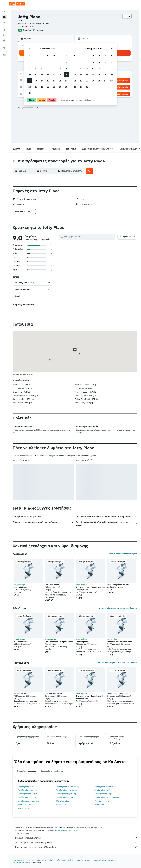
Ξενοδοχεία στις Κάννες (66, 794)
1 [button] (60, 62)
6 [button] (48, 68)
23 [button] (66, 81)
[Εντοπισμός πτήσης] (4, 35)
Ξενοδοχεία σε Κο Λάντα (21, 862)
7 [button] (54, 68)
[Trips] (4, 48)
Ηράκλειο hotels (25, 805)
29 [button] (60, 87)
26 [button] (42, 87)
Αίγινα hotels (24, 808)
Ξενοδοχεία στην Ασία (44, 860)
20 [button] (48, 81)
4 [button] (36, 68)
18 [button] (36, 81)
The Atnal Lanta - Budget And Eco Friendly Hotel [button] (90, 588)
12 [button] (42, 75)
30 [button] (66, 87)
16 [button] (66, 75)
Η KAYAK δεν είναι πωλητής (76, 838)
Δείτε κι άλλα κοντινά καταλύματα (123, 554)
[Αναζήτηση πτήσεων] (4, 12)
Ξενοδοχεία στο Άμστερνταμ (68, 787)
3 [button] (30, 68)
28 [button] (54, 87)
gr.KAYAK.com (17, 860)
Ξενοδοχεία (29, 860)
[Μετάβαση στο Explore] (4, 30)
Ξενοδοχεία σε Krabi (83, 860)
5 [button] (42, 68)
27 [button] (48, 87)
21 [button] (54, 81)
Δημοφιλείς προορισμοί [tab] (27, 771)
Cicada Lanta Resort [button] (53, 693)
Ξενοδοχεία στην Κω (103, 790)
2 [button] (66, 62)
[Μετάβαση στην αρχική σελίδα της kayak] (17, 4)
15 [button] (60, 75)
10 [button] (30, 75)
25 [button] (36, 87)
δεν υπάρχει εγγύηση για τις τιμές (66, 830)
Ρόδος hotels (62, 805)
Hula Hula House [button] (21, 587)
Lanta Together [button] (82, 642)
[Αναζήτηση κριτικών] (89, 237)
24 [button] (30, 87)
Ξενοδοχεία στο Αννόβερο (67, 790)
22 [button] (60, 81)
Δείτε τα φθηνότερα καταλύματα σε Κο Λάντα (118, 608)
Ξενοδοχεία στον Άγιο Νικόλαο (107, 797)
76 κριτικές (38, 30)
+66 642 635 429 (26, 27)
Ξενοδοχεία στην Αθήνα (28, 790)
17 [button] (30, 81)
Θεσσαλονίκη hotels (102, 801)
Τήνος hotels (100, 805)
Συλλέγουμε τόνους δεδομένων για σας (76, 842)
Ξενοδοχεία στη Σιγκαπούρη (68, 797)
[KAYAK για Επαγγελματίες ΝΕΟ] (4, 40)
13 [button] (48, 75)
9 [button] (66, 68)
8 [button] (60, 68)
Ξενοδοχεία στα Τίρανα (28, 797)
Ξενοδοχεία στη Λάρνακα (28, 801)
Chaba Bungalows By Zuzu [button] (118, 585)
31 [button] (30, 93)
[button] (4, 4)
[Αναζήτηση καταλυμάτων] (4, 17)
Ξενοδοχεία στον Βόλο (27, 787)
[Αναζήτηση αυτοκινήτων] (4, 22)
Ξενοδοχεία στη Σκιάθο (28, 794)
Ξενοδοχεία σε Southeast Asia (104, 860)
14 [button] (54, 75)
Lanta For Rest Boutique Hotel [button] (120, 642)
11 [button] (36, 75)
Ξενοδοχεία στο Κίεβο (103, 794)
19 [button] (42, 81)
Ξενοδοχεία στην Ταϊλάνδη (64, 860)
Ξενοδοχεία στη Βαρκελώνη (106, 787)
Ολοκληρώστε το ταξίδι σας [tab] (52, 771)
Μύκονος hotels (63, 801)
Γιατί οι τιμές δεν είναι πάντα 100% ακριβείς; (76, 847)
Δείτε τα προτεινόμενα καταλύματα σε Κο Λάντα (117, 663)
